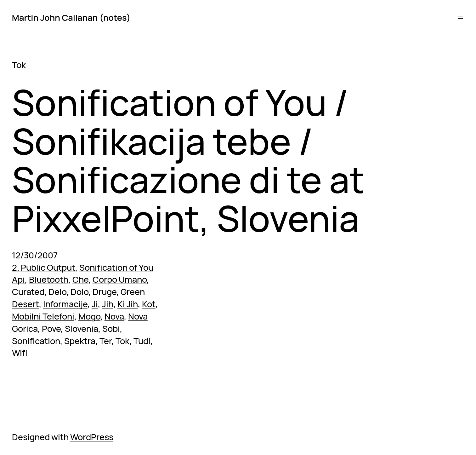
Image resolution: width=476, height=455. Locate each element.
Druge (105, 292)
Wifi (20, 353)
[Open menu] (460, 17)
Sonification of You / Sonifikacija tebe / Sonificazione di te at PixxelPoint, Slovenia (188, 160)
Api (18, 279)
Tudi (142, 341)
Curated (28, 292)
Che (80, 279)
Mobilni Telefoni (43, 316)
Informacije (65, 304)
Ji (95, 304)
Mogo (89, 316)
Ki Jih (128, 304)
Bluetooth (49, 279)
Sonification (36, 341)
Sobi (111, 328)
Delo (57, 292)
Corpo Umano (120, 279)
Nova (114, 316)
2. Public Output (44, 267)
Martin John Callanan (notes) (71, 17)
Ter (105, 341)
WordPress (92, 437)
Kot (149, 304)
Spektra (80, 341)
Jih (108, 304)
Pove (51, 328)
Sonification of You (116, 267)
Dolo (79, 292)
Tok (122, 341)
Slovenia (82, 328)
